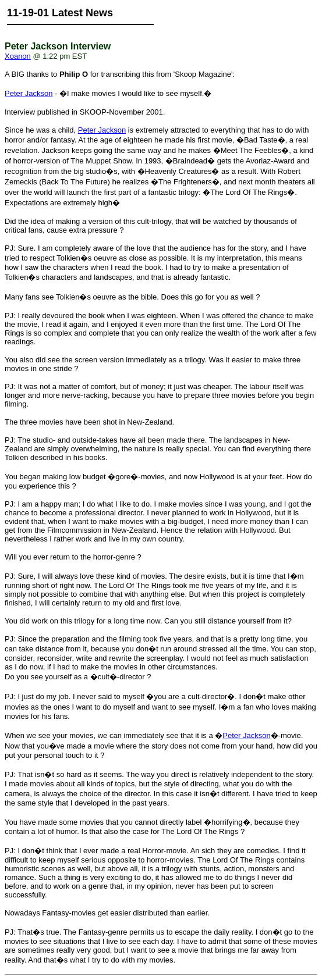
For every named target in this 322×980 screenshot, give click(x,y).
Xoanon (18, 56)
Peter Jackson (29, 93)
